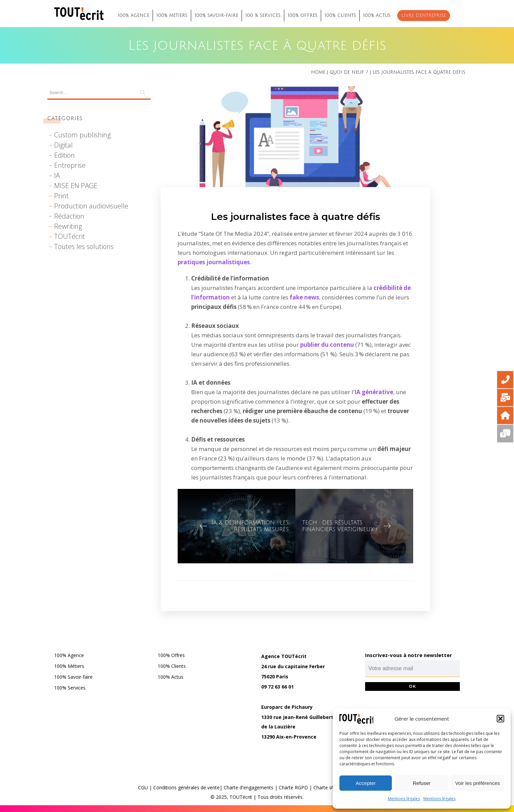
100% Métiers (69, 666)
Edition (64, 155)
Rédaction (69, 216)
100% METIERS (172, 16)
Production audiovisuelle (91, 206)
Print (61, 196)
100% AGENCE (133, 16)
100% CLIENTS (340, 16)
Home (318, 72)
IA (57, 175)
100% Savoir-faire (73, 677)
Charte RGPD (293, 787)
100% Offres (171, 655)
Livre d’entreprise (424, 16)
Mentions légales (404, 799)
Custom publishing (82, 135)
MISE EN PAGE (76, 186)
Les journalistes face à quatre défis (295, 217)
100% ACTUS (377, 16)
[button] (500, 719)
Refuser (422, 783)
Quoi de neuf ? (349, 72)
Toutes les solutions (84, 246)
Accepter (366, 783)
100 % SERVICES (263, 16)
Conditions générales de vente (186, 787)
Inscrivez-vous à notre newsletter (409, 655)
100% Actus (171, 677)
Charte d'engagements (249, 787)
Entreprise (70, 165)
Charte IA (323, 787)
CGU (143, 787)
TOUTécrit (70, 236)
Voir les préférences (478, 783)
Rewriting (68, 226)
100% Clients (172, 666)
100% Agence (69, 655)
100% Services (70, 688)
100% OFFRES (303, 16)
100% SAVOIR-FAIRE (216, 16)
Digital (63, 145)
